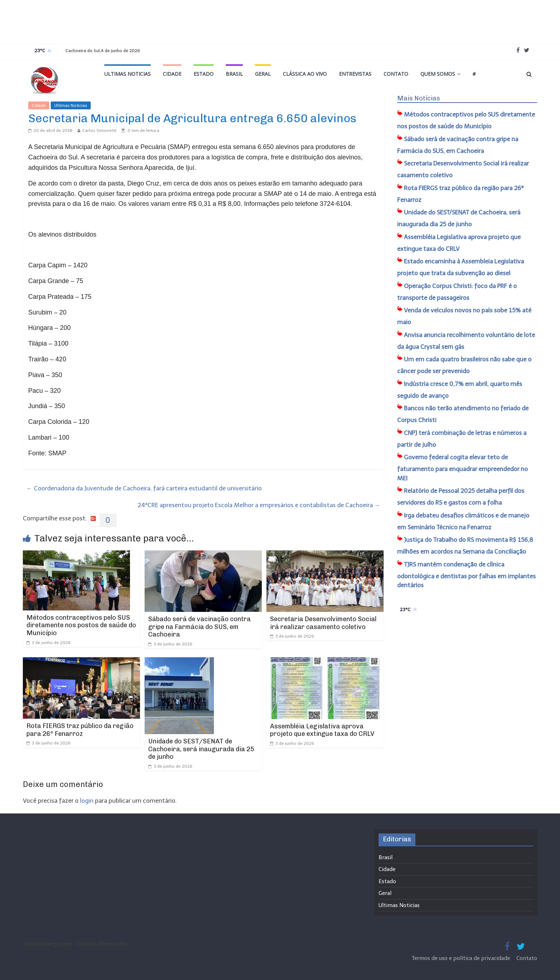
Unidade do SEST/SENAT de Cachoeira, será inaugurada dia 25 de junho (201, 749)
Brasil (234, 74)
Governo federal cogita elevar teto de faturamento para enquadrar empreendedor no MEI (462, 468)
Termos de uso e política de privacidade (462, 958)
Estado (204, 74)
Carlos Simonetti (99, 130)
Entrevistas (355, 74)
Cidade (172, 74)
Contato (396, 74)
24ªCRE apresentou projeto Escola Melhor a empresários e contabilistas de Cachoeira (259, 505)
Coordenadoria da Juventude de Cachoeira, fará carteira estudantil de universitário (144, 488)
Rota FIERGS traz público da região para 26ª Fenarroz (80, 730)
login (87, 801)
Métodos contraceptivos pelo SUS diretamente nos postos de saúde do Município (81, 625)
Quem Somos (438, 74)
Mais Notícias (419, 98)
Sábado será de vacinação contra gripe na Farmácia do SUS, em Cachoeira (199, 627)
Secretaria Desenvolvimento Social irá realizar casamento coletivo (323, 623)
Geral (263, 74)
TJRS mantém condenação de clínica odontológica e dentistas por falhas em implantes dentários (466, 575)
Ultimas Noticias (127, 74)
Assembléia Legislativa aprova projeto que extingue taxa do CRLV (322, 730)
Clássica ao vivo (305, 74)
